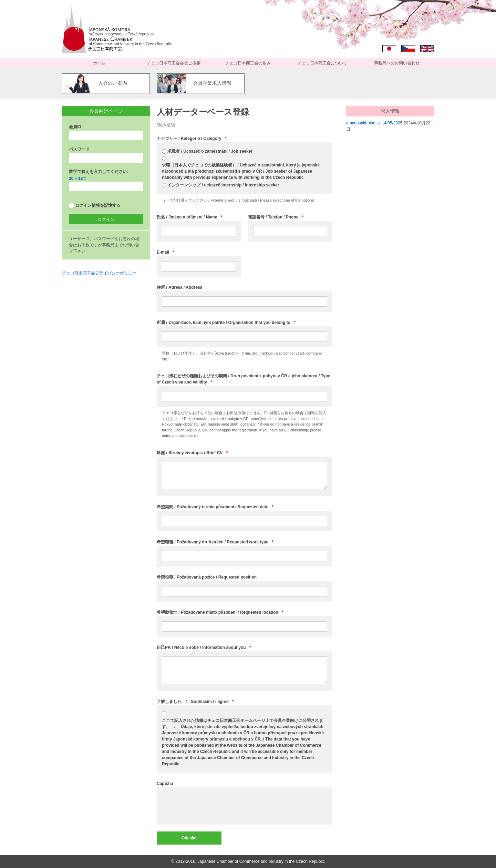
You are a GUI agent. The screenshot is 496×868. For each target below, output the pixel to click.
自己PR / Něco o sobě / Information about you (204, 647)
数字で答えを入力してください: (99, 172)
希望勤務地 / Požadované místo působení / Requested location (220, 612)
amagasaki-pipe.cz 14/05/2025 (374, 123)
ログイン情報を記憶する (95, 206)
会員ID (75, 127)
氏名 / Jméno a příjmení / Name (189, 217)
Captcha (165, 784)
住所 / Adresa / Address (179, 287)
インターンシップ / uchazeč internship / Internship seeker (223, 185)
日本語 (389, 49)
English (427, 49)
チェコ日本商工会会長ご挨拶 (174, 63)
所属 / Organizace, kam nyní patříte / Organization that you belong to (226, 323)
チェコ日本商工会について (322, 63)
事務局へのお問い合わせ (397, 63)
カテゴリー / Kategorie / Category (192, 139)
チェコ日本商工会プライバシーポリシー (99, 273)
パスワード (79, 149)
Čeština (408, 49)
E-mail (166, 252)
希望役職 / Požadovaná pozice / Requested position (207, 577)
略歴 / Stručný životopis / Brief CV (192, 453)
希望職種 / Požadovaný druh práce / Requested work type (215, 542)
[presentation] (214, 806)
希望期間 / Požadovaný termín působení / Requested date (215, 507)
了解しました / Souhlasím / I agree (195, 702)
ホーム (99, 63)
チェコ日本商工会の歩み (248, 63)
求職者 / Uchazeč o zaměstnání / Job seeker (210, 151)
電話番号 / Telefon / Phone (276, 217)
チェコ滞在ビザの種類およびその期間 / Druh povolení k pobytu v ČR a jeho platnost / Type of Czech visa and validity (244, 379)
